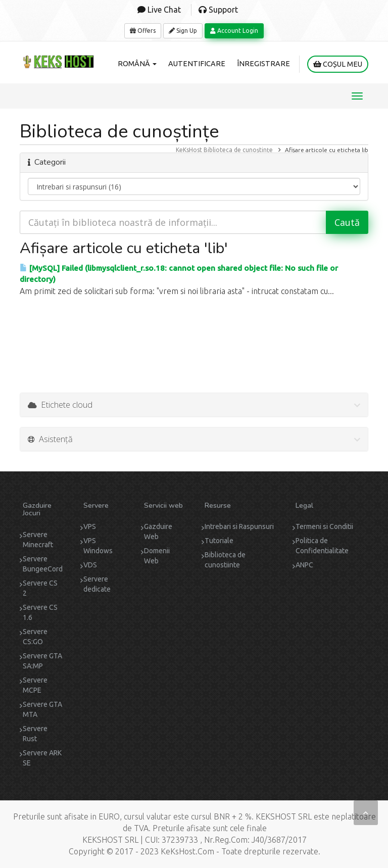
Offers (143, 31)
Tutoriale (219, 541)
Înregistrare (263, 64)
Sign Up (183, 31)
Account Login (234, 31)
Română (137, 64)
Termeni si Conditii (324, 526)
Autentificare (197, 64)
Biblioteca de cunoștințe (238, 150)
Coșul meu (338, 64)
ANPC (304, 565)
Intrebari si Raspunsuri (239, 526)
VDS (90, 565)
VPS (90, 526)
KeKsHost (189, 150)
